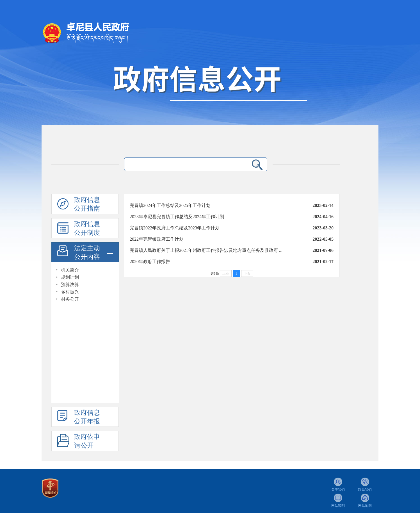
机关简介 (70, 270)
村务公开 (70, 299)
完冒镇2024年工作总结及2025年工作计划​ (170, 205)
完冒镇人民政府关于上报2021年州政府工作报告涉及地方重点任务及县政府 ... (206, 250)
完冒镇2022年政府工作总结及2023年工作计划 (175, 228)
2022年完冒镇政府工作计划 (157, 239)
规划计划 (70, 277)
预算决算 (70, 285)
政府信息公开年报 (87, 417)
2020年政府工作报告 (150, 262)
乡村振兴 (70, 292)
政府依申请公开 (87, 441)
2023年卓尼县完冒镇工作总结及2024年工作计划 (177, 217)
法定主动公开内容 (87, 252)
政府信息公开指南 (87, 204)
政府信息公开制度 (87, 228)
